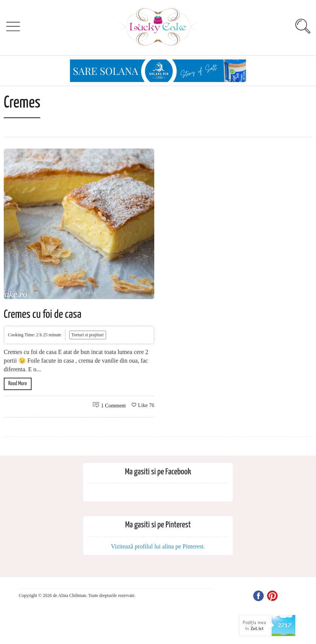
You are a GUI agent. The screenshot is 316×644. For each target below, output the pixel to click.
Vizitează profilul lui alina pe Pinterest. (158, 546)
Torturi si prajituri (88, 335)
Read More (18, 384)
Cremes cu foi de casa (43, 314)
